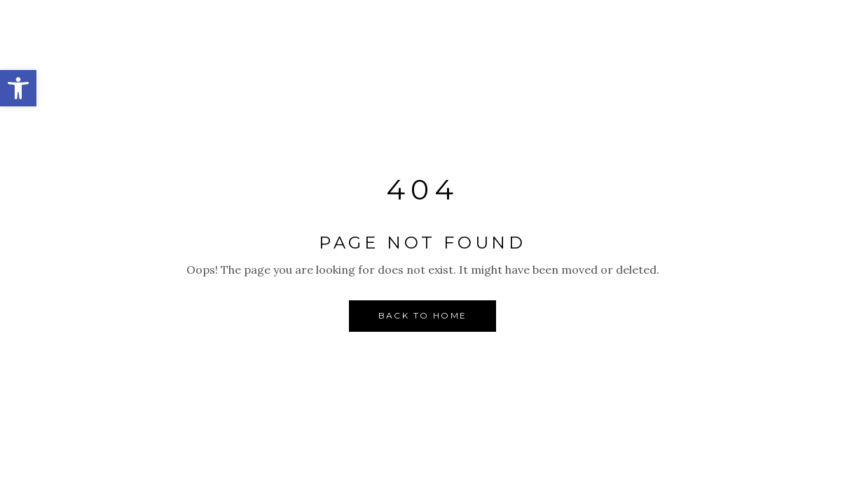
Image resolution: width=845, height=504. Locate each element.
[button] (18, 88)
